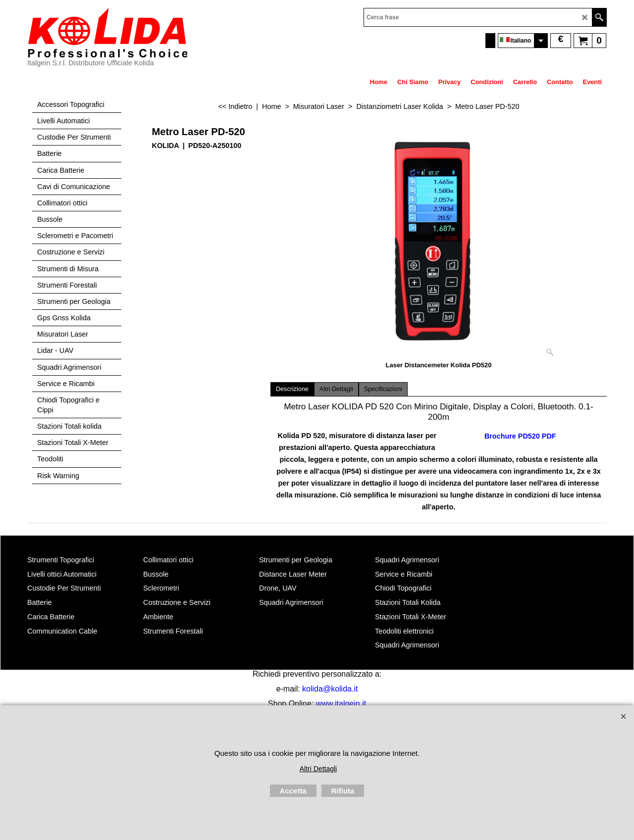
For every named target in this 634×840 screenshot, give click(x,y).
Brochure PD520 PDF (520, 436)
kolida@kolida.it (330, 689)
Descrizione (292, 389)
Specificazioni (383, 389)
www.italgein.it (341, 704)
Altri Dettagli (336, 389)
